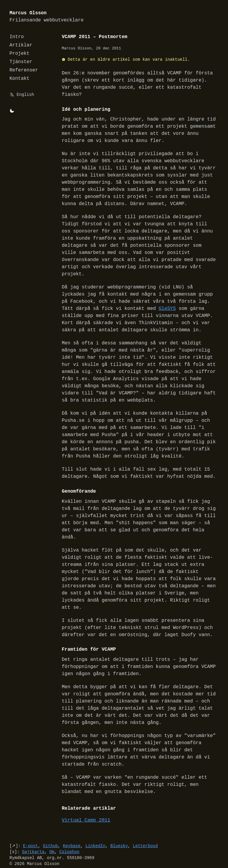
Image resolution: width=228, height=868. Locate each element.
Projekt (19, 54)
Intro (17, 37)
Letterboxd (145, 832)
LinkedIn (95, 832)
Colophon (69, 837)
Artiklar (21, 45)
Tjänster (21, 62)
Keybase (72, 832)
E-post (31, 832)
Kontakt (19, 79)
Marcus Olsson (47, 17)
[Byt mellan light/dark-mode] (12, 111)
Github (50, 832)
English (25, 95)
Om (52, 837)
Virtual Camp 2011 (86, 806)
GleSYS (153, 294)
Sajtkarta (33, 837)
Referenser (24, 70)
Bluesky (119, 832)
